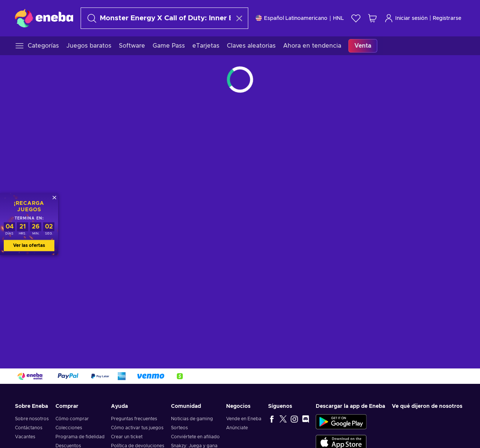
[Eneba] (44, 18)
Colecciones (69, 428)
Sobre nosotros (32, 419)
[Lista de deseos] (356, 18)
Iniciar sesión (406, 18)
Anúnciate (237, 428)
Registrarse (447, 18)
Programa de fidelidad (80, 437)
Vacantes (25, 437)
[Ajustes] (300, 18)
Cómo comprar (72, 419)
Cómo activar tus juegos (137, 428)
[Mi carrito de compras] (372, 18)
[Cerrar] (54, 197)
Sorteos (179, 428)
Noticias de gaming (192, 419)
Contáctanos (29, 428)
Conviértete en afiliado (195, 437)
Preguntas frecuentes (134, 419)
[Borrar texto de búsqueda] (239, 18)
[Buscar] (158, 18)
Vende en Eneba (244, 419)
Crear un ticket (127, 437)
